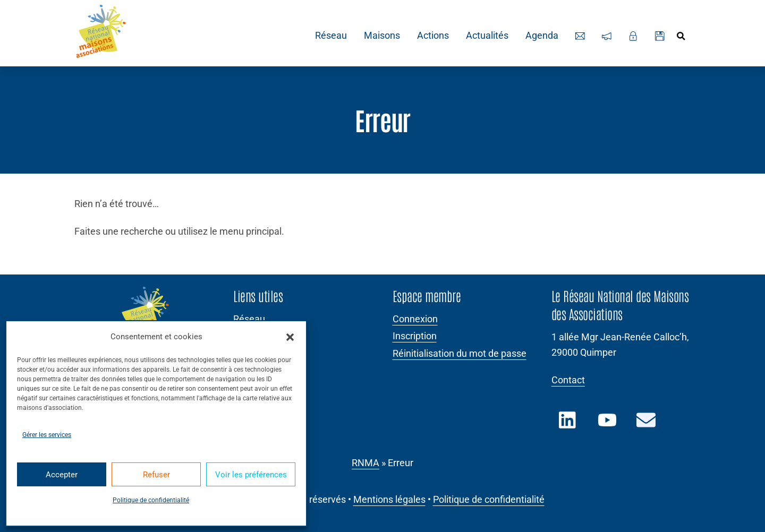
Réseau (329, 36)
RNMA (365, 463)
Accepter (62, 475)
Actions (431, 36)
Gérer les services (47, 435)
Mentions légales (389, 500)
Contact (568, 380)
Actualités (486, 36)
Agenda (540, 36)
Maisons (380, 36)
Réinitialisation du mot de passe (460, 354)
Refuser (156, 475)
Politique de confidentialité (151, 500)
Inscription (415, 336)
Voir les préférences (251, 475)
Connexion (415, 319)
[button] (290, 337)
